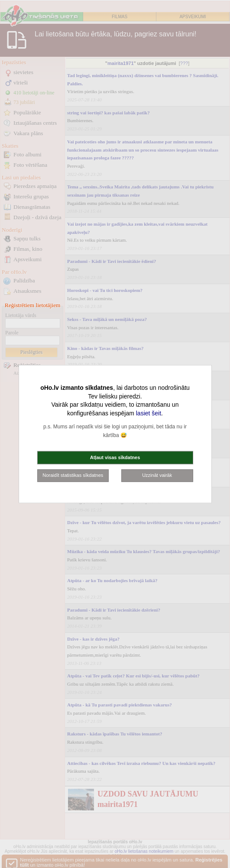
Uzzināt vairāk (157, 475)
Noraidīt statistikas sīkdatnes (73, 475)
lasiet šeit (149, 413)
